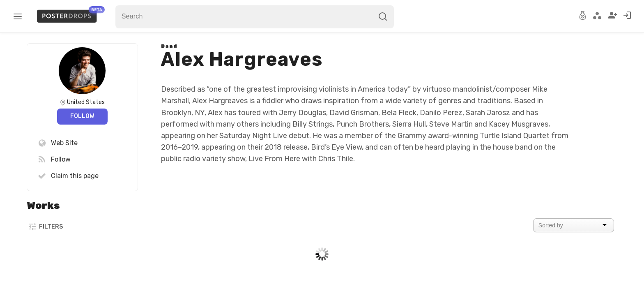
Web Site (57, 143)
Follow (82, 116)
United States (86, 102)
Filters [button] (45, 227)
